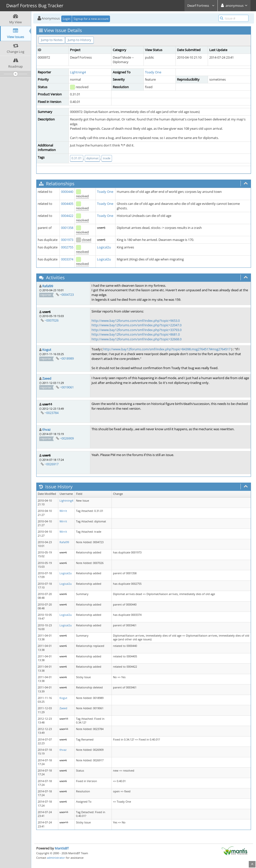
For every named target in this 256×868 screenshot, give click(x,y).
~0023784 (51, 413)
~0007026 (51, 320)
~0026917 (51, 464)
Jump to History (79, 40)
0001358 (67, 228)
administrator (56, 858)
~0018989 (67, 358)
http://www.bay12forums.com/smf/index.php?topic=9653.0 (136, 321)
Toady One (153, 72)
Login (66, 19)
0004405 (67, 204)
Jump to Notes (52, 40)
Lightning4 (78, 72)
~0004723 (67, 295)
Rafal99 (48, 286)
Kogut (47, 350)
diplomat (92, 158)
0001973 (67, 240)
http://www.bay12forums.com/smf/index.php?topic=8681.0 (136, 334)
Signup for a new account (91, 19)
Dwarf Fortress (201, 6)
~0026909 (67, 438)
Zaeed (47, 378)
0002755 (67, 247)
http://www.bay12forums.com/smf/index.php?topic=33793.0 (136, 330)
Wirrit (63, 511)
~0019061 (67, 387)
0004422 (67, 216)
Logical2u (104, 247)
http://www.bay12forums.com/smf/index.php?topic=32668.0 (136, 339)
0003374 (67, 259)
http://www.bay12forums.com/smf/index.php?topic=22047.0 (136, 325)
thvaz (46, 429)
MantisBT (62, 848)
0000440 (67, 192)
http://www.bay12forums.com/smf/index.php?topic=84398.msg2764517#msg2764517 (167, 349)
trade (107, 158)
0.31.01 (77, 158)
